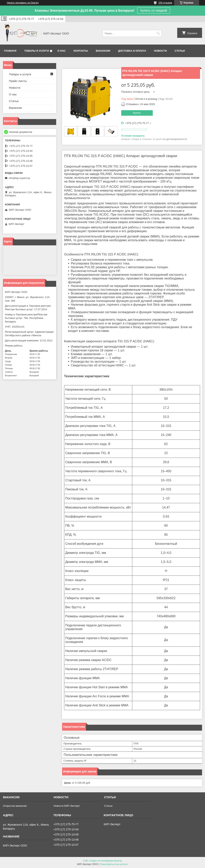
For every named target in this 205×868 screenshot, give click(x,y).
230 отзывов (165, 3)
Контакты (81, 51)
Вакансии (103, 51)
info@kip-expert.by (19, 178)
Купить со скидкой (154, 11)
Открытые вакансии (15, 806)
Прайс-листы (18, 81)
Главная (10, 51)
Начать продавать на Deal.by (23, 3)
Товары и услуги (37, 51)
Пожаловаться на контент (114, 864)
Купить (137, 113)
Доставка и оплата (132, 51)
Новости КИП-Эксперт (67, 806)
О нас (62, 51)
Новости (160, 51)
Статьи (180, 51)
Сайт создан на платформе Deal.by (103, 861)
